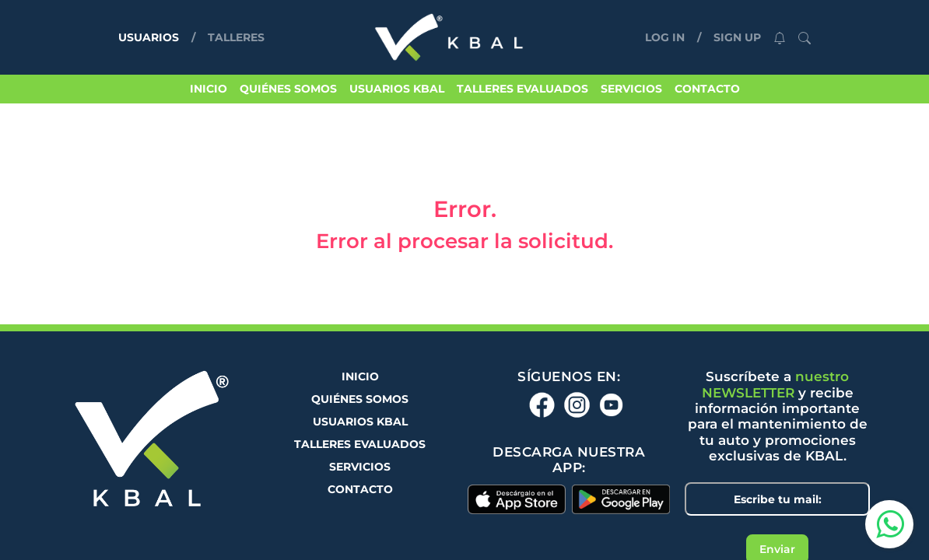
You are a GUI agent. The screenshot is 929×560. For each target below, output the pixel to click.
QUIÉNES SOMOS (288, 89)
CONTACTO (707, 89)
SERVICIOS (631, 89)
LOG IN (665, 37)
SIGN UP (737, 37)
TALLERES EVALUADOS (522, 89)
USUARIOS (152, 37)
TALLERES (236, 37)
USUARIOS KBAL (397, 89)
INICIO (209, 89)
